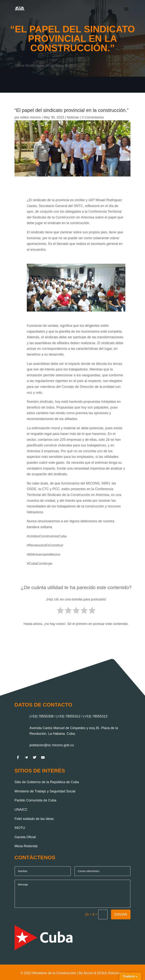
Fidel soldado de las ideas (34, 819)
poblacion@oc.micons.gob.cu (52, 745)
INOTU (20, 828)
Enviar (121, 914)
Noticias (73, 117)
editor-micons (31, 117)
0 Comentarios (93, 117)
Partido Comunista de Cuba (35, 800)
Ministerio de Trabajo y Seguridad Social (45, 791)
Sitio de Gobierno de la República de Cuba (47, 782)
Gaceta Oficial (25, 837)
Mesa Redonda (26, 846)
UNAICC (21, 810)
